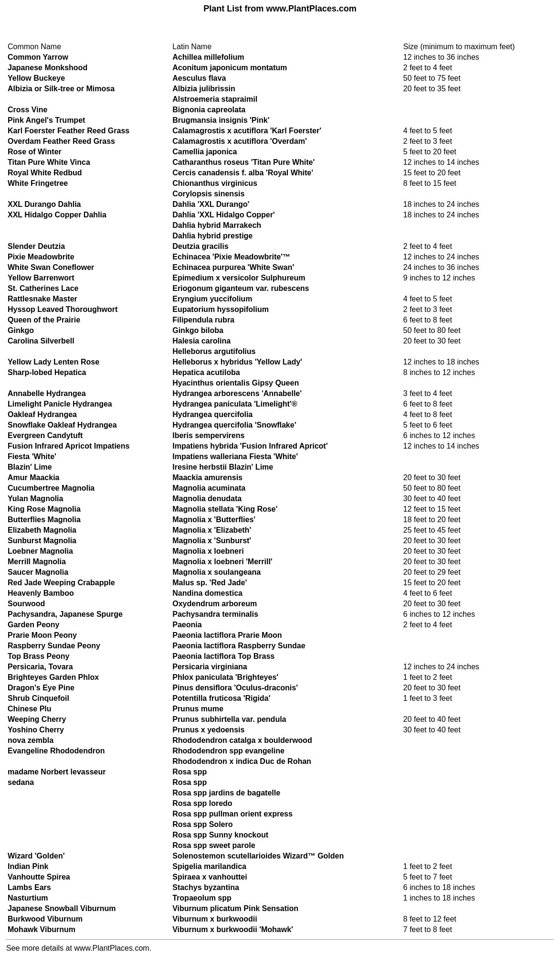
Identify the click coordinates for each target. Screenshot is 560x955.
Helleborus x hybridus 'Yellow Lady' (237, 362)
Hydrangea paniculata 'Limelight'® (235, 404)
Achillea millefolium (208, 57)
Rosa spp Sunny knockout (220, 835)
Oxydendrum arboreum (215, 604)
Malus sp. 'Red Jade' (210, 583)
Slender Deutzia (36, 246)
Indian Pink (28, 866)
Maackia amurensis (207, 477)
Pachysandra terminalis (215, 614)
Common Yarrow (38, 57)
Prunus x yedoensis (208, 730)
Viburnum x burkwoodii (215, 919)
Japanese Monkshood (48, 68)
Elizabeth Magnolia (42, 530)
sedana (21, 782)
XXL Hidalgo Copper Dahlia (57, 215)
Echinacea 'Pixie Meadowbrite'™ (231, 257)
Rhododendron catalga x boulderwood (242, 740)
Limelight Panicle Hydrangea (60, 404)
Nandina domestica (207, 593)
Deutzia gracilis (200, 246)
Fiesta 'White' (32, 456)
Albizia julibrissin (204, 89)
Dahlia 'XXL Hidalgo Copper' (223, 215)
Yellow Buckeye (36, 78)
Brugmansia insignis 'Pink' (221, 120)
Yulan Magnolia (35, 499)
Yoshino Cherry (36, 730)
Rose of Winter (35, 152)
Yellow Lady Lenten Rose (53, 362)
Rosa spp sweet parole (214, 845)
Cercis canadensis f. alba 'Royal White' (243, 173)
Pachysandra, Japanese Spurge (65, 614)
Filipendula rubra (203, 320)
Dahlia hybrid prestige (212, 236)
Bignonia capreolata (209, 110)
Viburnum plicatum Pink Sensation (235, 908)
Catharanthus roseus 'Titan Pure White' (243, 162)
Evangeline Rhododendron (56, 751)
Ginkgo (21, 330)
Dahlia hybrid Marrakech (217, 225)
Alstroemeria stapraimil (215, 99)
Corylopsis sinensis (208, 194)
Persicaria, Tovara (40, 667)
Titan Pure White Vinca (49, 162)
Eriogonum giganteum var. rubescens (241, 288)
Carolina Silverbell (41, 341)
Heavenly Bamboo (41, 593)
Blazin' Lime (30, 467)
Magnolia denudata (207, 499)
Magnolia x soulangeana (217, 572)
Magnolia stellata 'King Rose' (225, 509)
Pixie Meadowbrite (41, 257)
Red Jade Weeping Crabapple (61, 583)
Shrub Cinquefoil (38, 698)
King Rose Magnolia (44, 509)
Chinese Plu (30, 709)
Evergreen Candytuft (45, 435)
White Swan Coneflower (51, 267)
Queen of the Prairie (44, 320)
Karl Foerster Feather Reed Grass (69, 131)
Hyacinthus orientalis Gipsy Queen (236, 383)
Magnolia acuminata (209, 488)
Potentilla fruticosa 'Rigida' (221, 698)
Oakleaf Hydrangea (42, 414)
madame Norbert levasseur (57, 772)
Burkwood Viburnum (45, 919)
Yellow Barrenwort (41, 278)
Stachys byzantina (206, 887)
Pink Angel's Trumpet (46, 120)
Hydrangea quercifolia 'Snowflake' (234, 425)
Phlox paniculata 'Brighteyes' (225, 677)
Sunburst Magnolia (42, 541)
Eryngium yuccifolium (212, 299)
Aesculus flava (199, 78)
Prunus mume (198, 709)
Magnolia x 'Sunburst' (212, 541)
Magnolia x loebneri (208, 551)
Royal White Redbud (45, 173)
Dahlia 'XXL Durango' (211, 204)
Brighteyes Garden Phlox (53, 677)
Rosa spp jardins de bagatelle (226, 793)
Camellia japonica (205, 152)
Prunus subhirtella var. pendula (229, 719)
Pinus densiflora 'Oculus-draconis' (235, 688)
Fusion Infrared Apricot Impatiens (69, 446)
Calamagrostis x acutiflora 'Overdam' (240, 141)
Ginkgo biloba (198, 330)
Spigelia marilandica (209, 866)
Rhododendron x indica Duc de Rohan (242, 761)
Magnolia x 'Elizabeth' (212, 530)
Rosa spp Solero (202, 824)
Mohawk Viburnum (42, 929)
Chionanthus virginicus (215, 183)
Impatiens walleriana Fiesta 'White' (235, 456)
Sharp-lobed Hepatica (47, 372)
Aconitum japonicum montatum (230, 68)
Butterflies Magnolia (44, 520)
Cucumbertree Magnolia (51, 488)
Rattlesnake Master (42, 299)
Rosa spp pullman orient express (232, 814)
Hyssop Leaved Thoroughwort (63, 309)
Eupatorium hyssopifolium (221, 309)
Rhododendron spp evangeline (228, 751)
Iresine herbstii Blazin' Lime (223, 467)
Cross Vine (27, 110)
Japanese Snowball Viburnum (62, 908)
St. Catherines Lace (43, 288)
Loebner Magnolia (40, 551)
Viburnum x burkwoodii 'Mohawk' (233, 929)
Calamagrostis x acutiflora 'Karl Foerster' (247, 131)
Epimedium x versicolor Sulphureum (239, 278)
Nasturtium (28, 898)
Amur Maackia (34, 477)
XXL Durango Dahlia (44, 204)
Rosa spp (190, 772)
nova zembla (31, 740)
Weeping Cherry (37, 719)
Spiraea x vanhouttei (210, 877)
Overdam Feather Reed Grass (61, 141)
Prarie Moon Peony (42, 635)
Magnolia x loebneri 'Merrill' (222, 562)
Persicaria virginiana (210, 667)
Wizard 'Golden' (36, 856)
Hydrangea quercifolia (212, 414)
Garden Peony (33, 625)
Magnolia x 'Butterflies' (214, 520)
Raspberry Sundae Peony (54, 646)
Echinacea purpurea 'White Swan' (233, 267)
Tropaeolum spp (202, 898)
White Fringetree (38, 183)
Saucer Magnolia (38, 572)
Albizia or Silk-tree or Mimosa (61, 89)
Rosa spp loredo (202, 803)
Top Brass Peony (39, 656)
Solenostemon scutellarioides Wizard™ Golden (258, 856)
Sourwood (26, 604)
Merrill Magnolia (37, 562)
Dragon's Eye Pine (41, 688)
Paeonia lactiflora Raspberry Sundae (239, 646)
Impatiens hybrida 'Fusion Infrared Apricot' (250, 446)
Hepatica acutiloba (206, 372)
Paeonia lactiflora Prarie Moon (227, 635)
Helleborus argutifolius (214, 351)
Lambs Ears (29, 887)
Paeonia (187, 625)
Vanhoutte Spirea (39, 877)
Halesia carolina (201, 341)
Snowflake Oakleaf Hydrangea (62, 425)
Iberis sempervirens (208, 435)
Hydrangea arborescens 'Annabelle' (237, 393)
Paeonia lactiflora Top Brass (223, 656)
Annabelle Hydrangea (47, 393)
